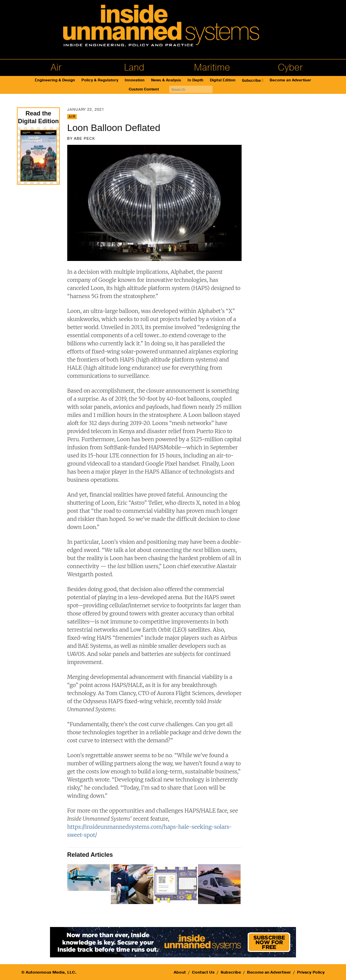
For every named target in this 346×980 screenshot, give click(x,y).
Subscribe (251, 81)
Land (134, 68)
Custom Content (144, 89)
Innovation (135, 80)
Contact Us (203, 972)
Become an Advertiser (290, 80)
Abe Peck (85, 138)
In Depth (195, 80)
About (180, 972)
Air (56, 68)
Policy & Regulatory (100, 80)
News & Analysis (166, 80)
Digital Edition (223, 80)
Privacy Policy (311, 972)
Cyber (290, 68)
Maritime (212, 68)
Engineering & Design (55, 80)
